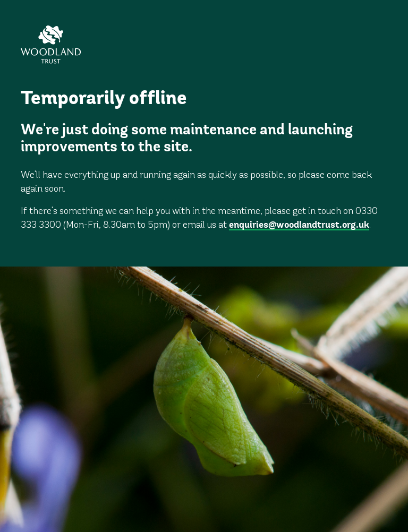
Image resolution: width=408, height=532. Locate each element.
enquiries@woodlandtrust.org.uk (299, 226)
